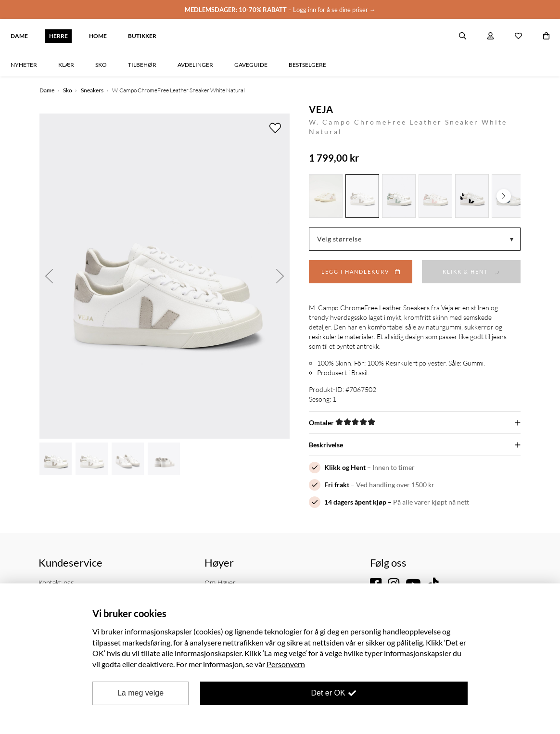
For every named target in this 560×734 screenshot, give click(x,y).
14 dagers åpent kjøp (355, 502)
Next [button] (280, 276)
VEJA (321, 109)
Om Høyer (220, 583)
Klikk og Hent (345, 467)
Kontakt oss (56, 583)
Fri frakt (337, 485)
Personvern (286, 664)
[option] (165, 276)
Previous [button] (49, 276)
